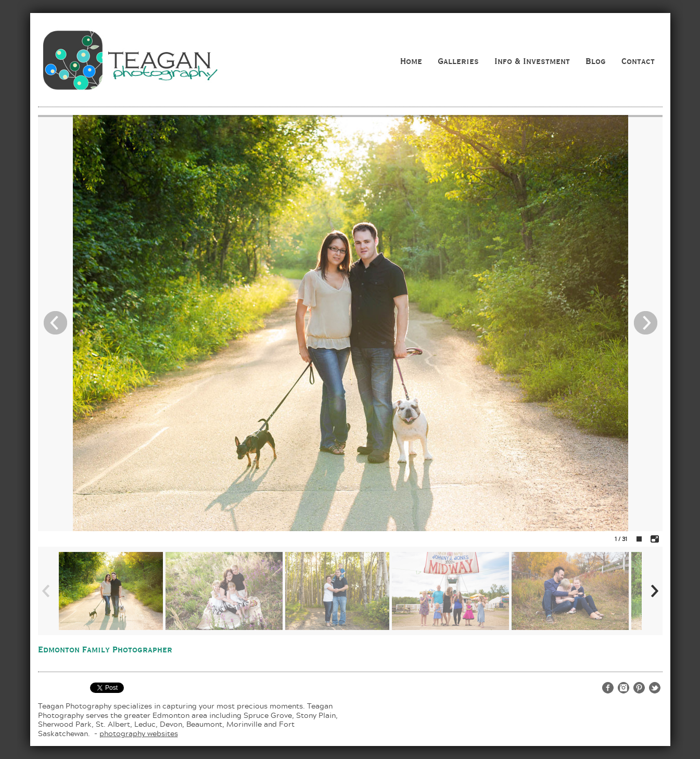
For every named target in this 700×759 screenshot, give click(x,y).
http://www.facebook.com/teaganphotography (608, 688)
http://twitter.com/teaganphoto (655, 688)
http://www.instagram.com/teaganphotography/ (623, 688)
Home (411, 61)
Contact (638, 61)
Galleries (458, 61)
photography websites (139, 733)
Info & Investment (532, 61)
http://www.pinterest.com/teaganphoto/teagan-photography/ (639, 688)
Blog (596, 61)
